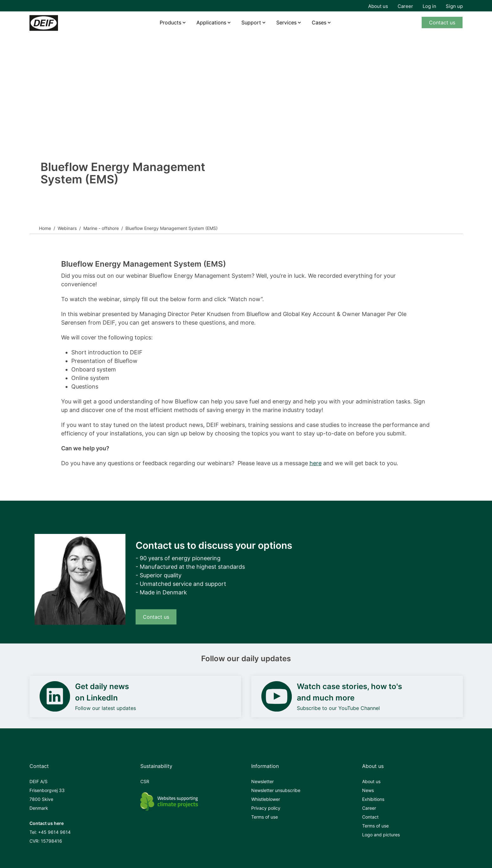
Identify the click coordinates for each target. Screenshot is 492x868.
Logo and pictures (381, 835)
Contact (370, 817)
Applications (211, 22)
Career (405, 6)
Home (45, 228)
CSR (145, 781)
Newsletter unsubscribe (276, 790)
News (368, 790)
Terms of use (265, 817)
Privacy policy (266, 808)
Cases (319, 22)
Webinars (67, 228)
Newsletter (262, 781)
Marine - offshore (101, 228)
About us (378, 6)
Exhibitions (373, 799)
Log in (429, 6)
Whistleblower (266, 799)
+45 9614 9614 (54, 832)
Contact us (442, 22)
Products (170, 22)
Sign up (454, 6)
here (316, 463)
